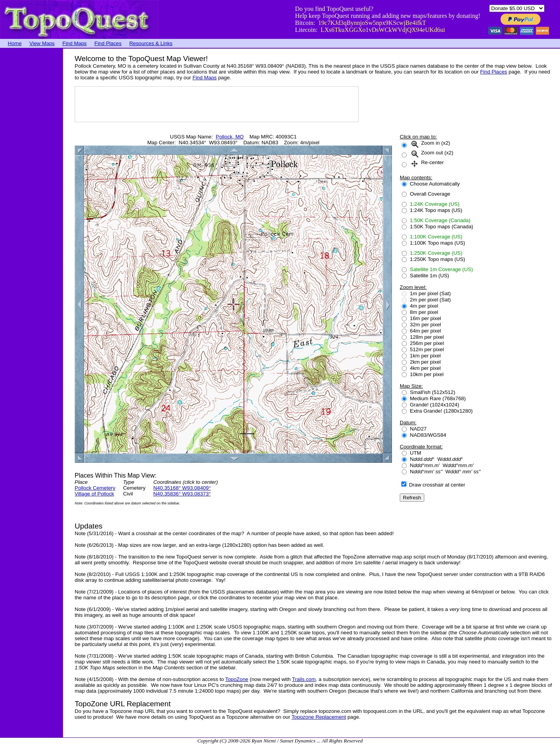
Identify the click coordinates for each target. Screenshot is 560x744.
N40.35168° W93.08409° (182, 488)
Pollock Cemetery (95, 488)
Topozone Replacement (319, 717)
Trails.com (304, 679)
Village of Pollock (94, 494)
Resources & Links (151, 43)
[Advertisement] (31, 165)
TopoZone (237, 679)
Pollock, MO (230, 137)
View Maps (42, 43)
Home (15, 43)
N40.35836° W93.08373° (182, 494)
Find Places (108, 43)
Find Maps (75, 43)
